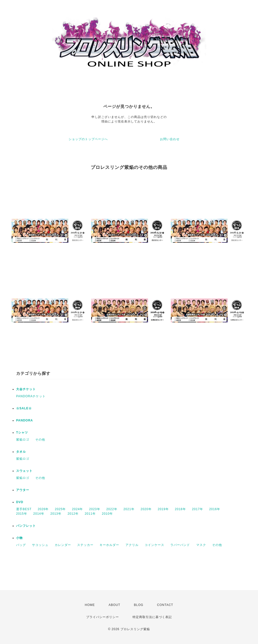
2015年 (22, 514)
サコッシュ (40, 545)
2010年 (107, 514)
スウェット (24, 471)
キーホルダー (109, 545)
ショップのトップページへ (88, 139)
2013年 (56, 514)
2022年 (112, 509)
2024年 (78, 509)
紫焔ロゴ (23, 440)
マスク (201, 545)
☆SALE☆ (24, 408)
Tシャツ (22, 433)
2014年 (39, 514)
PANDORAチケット (31, 396)
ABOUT (114, 605)
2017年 (198, 509)
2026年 (43, 509)
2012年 (73, 514)
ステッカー (85, 545)
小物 (19, 538)
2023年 (95, 509)
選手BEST (24, 509)
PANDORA (25, 420)
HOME (90, 605)
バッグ (21, 545)
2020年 (146, 509)
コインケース (154, 545)
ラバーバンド (180, 545)
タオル (21, 452)
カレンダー (63, 545)
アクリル (132, 545)
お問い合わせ (170, 139)
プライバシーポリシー (103, 617)
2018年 (180, 509)
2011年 (90, 514)
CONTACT (165, 605)
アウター (23, 490)
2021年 (129, 509)
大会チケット (26, 389)
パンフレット (26, 526)
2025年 (60, 509)
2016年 (215, 509)
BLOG (139, 605)
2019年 (163, 509)
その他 (40, 440)
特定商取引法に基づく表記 (152, 617)
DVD (20, 502)
